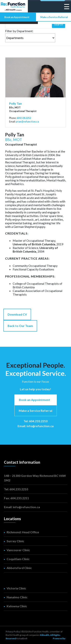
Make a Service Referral (54, 17)
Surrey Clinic (15, 541)
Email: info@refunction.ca (36, 426)
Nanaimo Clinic (17, 597)
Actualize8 (22, 638)
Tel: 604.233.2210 (35, 421)
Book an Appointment (17, 17)
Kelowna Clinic (17, 606)
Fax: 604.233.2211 (16, 498)
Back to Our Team (20, 326)
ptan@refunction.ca (27, 122)
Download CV (17, 314)
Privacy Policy (13, 632)
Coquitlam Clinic (18, 559)
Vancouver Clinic (18, 550)
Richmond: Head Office (23, 532)
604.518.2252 (24, 118)
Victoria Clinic (16, 588)
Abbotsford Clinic (19, 568)
